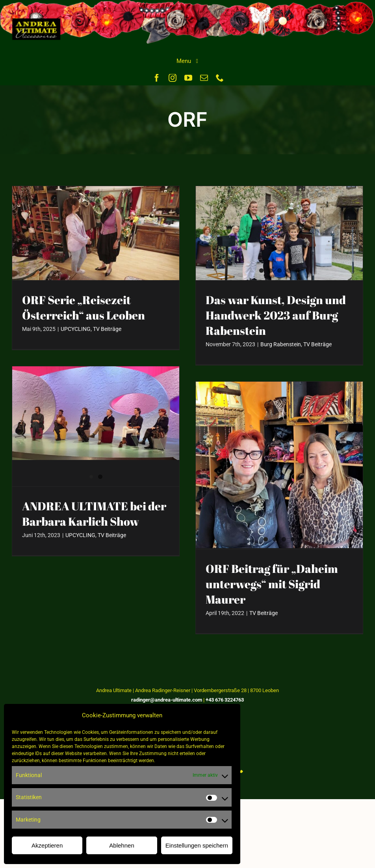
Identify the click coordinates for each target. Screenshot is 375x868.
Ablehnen (122, 845)
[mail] (204, 78)
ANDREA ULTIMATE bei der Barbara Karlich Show (94, 514)
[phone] (220, 78)
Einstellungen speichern (197, 845)
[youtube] (188, 78)
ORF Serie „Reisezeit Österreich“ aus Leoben (84, 307)
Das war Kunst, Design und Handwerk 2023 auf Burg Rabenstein (276, 315)
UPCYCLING (76, 329)
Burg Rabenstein (281, 344)
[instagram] (173, 78)
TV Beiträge (107, 329)
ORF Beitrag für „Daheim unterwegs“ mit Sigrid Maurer (272, 584)
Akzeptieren (47, 845)
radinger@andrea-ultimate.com (167, 700)
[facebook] (157, 78)
